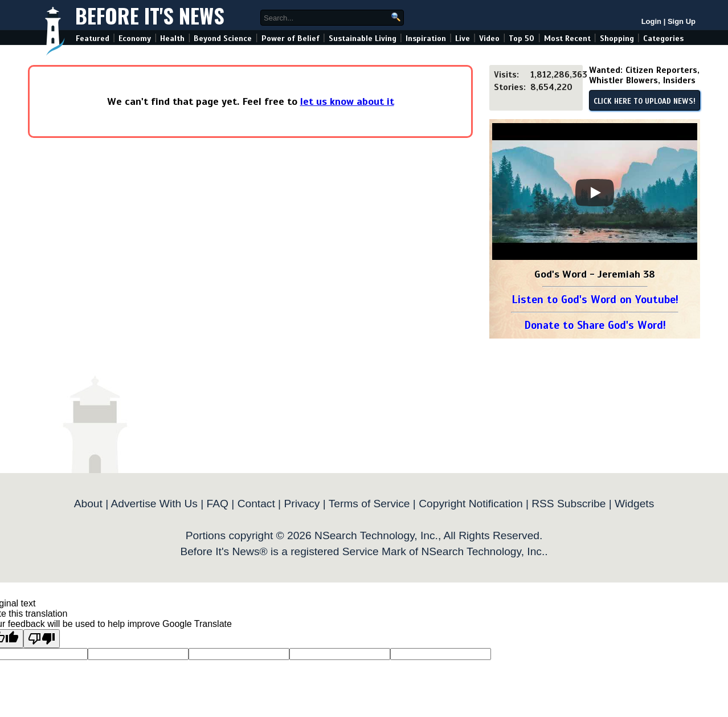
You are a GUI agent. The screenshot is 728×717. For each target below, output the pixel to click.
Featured (93, 38)
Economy (135, 38)
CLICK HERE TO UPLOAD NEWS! (645, 101)
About (88, 504)
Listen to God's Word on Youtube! (595, 300)
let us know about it (347, 101)
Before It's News (150, 15)
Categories (663, 38)
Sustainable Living (363, 38)
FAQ (218, 504)
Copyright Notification (471, 504)
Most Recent (567, 38)
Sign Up (682, 21)
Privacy (302, 504)
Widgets (634, 504)
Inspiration (426, 38)
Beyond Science (223, 38)
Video (489, 38)
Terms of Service (369, 504)
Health (172, 38)
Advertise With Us (154, 504)
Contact (256, 504)
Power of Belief (291, 38)
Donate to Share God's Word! (595, 325)
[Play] (595, 193)
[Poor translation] (42, 639)
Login (651, 21)
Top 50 (522, 38)
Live (463, 38)
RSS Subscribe (569, 504)
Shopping (617, 38)
